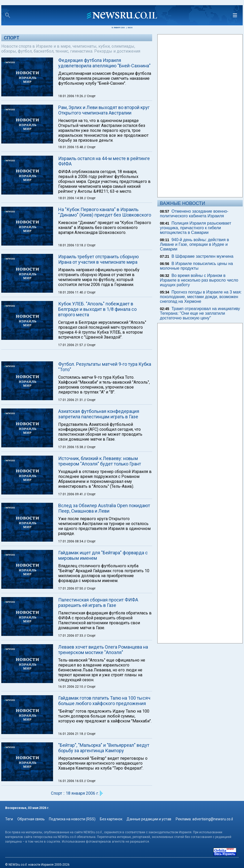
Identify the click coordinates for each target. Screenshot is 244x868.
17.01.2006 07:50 (71, 589)
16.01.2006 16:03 (71, 781)
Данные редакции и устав (149, 819)
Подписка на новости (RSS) (72, 819)
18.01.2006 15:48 (71, 147)
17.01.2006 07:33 (71, 636)
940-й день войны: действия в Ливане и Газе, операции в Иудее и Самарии (194, 244)
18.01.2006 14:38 (71, 198)
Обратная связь (31, 819)
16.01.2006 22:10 (71, 687)
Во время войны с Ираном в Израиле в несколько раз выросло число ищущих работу (199, 280)
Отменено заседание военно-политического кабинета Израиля (194, 214)
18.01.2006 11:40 (71, 292)
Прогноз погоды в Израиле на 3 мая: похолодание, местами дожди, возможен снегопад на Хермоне (201, 297)
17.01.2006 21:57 (71, 345)
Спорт (12, 38)
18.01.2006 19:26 (71, 96)
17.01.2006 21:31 (71, 400)
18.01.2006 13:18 (71, 245)
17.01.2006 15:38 (71, 447)
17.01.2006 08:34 (71, 541)
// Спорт (90, 96)
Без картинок (111, 819)
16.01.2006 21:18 (71, 734)
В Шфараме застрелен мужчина (202, 256)
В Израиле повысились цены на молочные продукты (196, 266)
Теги (9, 819)
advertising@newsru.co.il (213, 819)
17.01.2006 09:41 (71, 494)
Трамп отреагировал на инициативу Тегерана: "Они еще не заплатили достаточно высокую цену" (200, 313)
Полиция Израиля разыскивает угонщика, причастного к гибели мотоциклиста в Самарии (196, 228)
